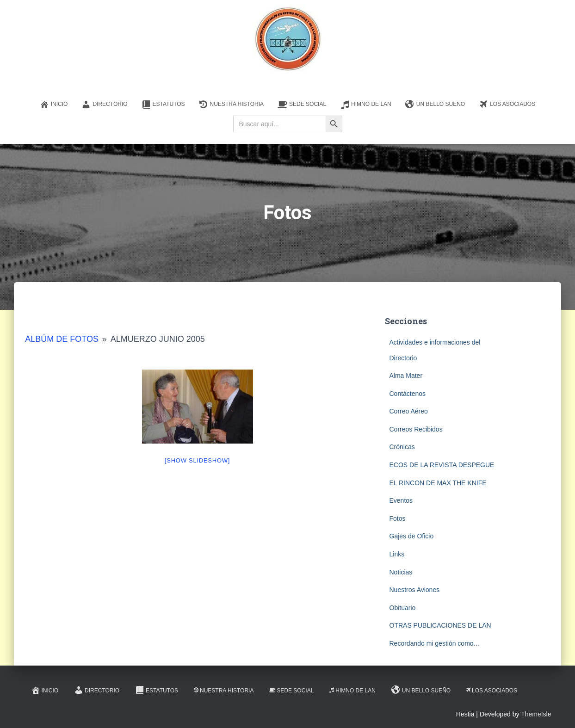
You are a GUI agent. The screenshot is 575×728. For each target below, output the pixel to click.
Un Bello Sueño (435, 105)
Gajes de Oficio (412, 536)
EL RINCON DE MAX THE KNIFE (438, 483)
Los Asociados (507, 105)
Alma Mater (406, 376)
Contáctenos (408, 394)
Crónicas (402, 447)
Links (397, 554)
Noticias (401, 572)
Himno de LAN (366, 105)
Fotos (398, 518)
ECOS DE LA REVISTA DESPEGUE (442, 465)
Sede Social (302, 105)
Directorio (104, 105)
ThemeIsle (536, 714)
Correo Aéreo (409, 411)
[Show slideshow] (197, 460)
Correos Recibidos (416, 429)
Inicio (54, 105)
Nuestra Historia (231, 105)
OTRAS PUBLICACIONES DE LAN (440, 625)
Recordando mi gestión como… (435, 643)
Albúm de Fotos (62, 339)
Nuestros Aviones (415, 590)
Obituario (403, 608)
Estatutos (163, 105)
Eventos (401, 500)
